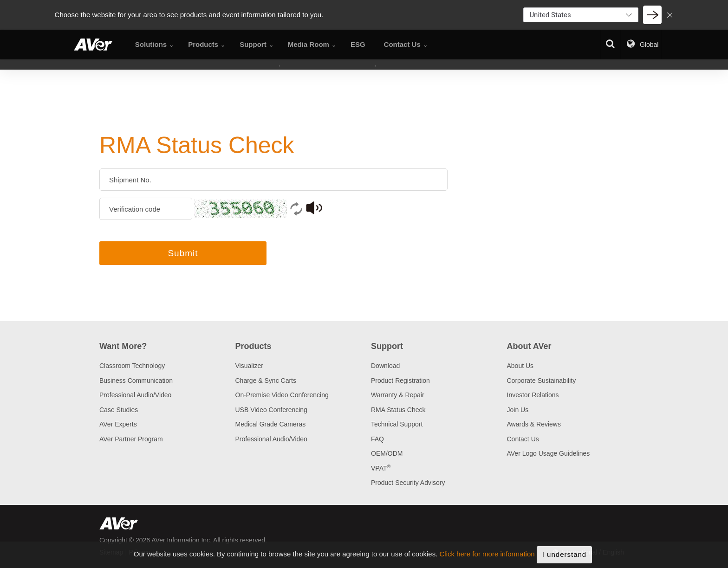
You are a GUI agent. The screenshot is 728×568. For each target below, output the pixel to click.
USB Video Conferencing (271, 410)
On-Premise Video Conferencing (282, 395)
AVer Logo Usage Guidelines (549, 453)
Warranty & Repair (398, 395)
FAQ (377, 439)
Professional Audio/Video (135, 395)
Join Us (518, 410)
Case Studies (119, 410)
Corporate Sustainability (542, 381)
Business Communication (136, 381)
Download (385, 366)
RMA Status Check (398, 410)
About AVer (529, 346)
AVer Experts (118, 424)
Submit (183, 253)
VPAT (381, 468)
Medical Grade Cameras (271, 424)
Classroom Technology (132, 366)
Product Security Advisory (408, 483)
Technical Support (397, 424)
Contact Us (523, 439)
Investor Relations (533, 395)
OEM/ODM (387, 453)
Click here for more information (487, 563)
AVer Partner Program (131, 439)
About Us (520, 366)
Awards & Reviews (534, 424)
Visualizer (249, 366)
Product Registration (400, 381)
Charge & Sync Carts (266, 381)
